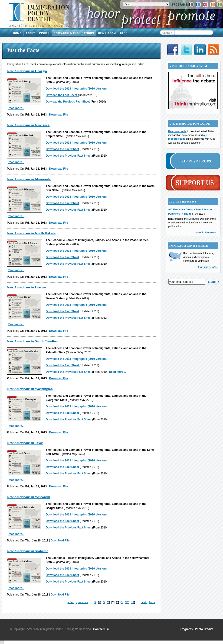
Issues (44, 33)
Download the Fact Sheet (62, 149)
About (30, 33)
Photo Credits (204, 629)
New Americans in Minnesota (29, 179)
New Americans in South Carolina (32, 341)
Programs (186, 629)
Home (17, 33)
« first (71, 602)
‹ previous (82, 602)
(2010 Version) (97, 89)
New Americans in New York (28, 125)
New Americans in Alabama (28, 551)
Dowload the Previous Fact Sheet (68, 102)
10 (127, 602)
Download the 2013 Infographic (66, 89)
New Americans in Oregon (26, 287)
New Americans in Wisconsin (29, 497)
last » (152, 602)
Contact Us (100, 629)
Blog (124, 33)
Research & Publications (74, 33)
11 (133, 602)
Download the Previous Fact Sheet (69, 156)
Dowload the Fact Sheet (62, 95)
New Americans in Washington (30, 389)
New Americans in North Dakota (31, 233)
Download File (58, 115)
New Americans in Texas (25, 443)
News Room (107, 33)
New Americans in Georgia (27, 71)
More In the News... (207, 232)
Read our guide (177, 131)
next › (144, 602)
